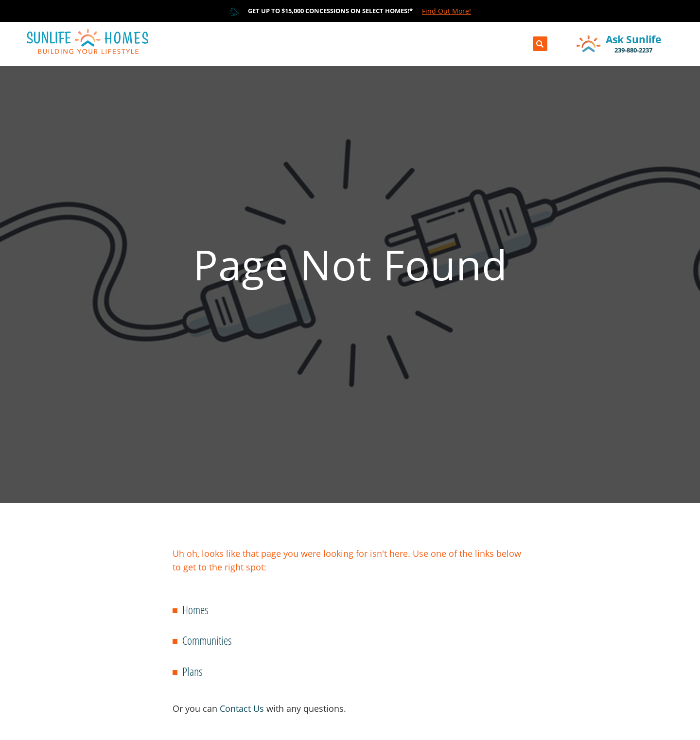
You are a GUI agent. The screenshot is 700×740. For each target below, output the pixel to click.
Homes (195, 610)
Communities (207, 640)
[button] (540, 44)
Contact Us (242, 708)
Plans (192, 671)
